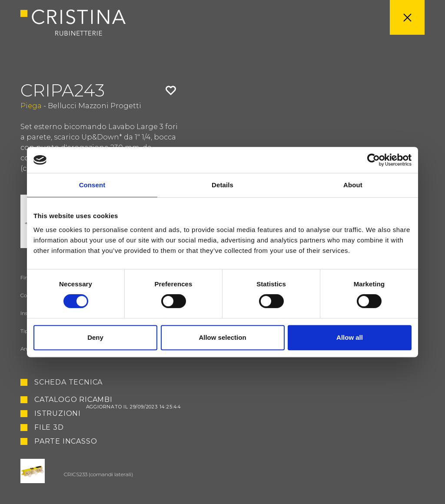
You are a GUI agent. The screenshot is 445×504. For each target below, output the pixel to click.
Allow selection (222, 337)
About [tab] (353, 185)
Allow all (350, 337)
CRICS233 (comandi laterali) (98, 474)
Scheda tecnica (68, 382)
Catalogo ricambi (108, 400)
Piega (31, 106)
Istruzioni (58, 414)
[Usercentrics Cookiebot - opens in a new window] (374, 160)
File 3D (49, 428)
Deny (95, 337)
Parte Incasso (66, 442)
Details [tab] (222, 185)
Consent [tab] (92, 185)
